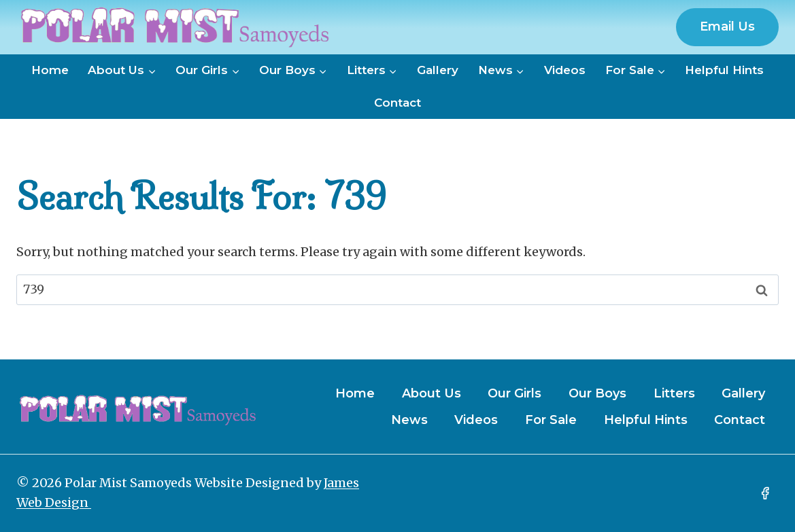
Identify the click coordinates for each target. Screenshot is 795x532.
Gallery (438, 70)
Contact (397, 103)
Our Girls (514, 393)
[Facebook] (765, 493)
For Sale (551, 420)
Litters (674, 393)
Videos (565, 70)
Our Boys (597, 393)
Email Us (727, 26)
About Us (432, 393)
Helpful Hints (724, 70)
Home (50, 70)
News (409, 420)
